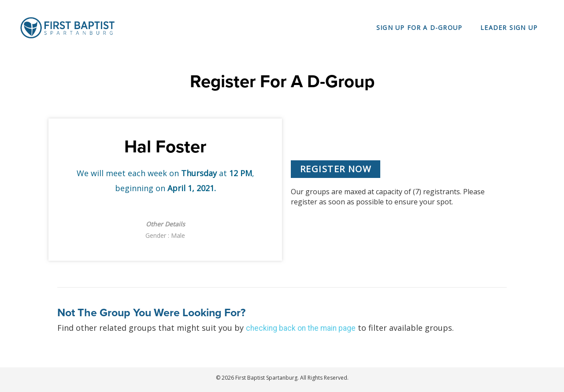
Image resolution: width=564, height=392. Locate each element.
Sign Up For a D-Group (419, 28)
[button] (336, 169)
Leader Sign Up (509, 28)
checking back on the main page (302, 328)
